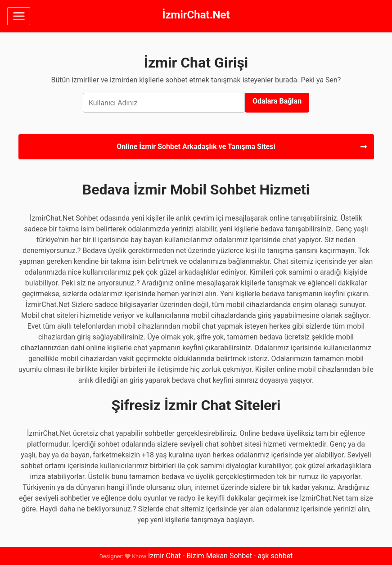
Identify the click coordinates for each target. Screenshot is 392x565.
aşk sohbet (275, 556)
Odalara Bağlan (277, 101)
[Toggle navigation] (19, 16)
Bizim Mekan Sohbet (219, 556)
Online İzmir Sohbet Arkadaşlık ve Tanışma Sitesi (241, 147)
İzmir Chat (164, 556)
